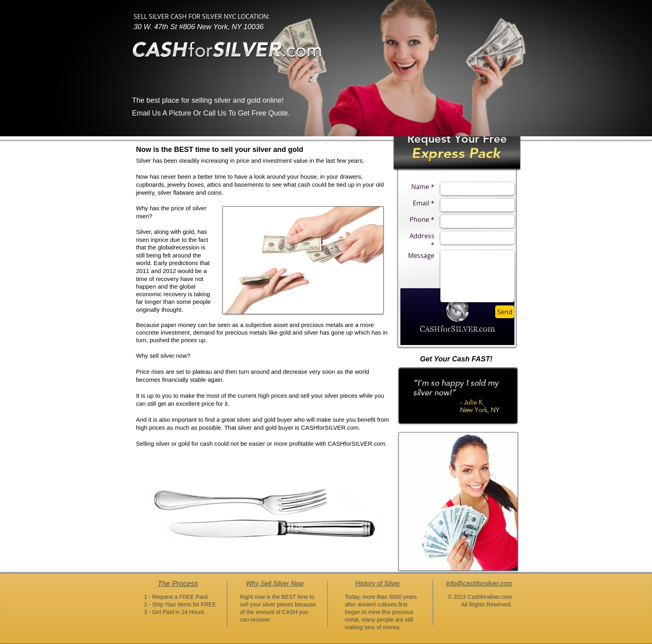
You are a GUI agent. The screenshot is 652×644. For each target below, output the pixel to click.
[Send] (505, 312)
